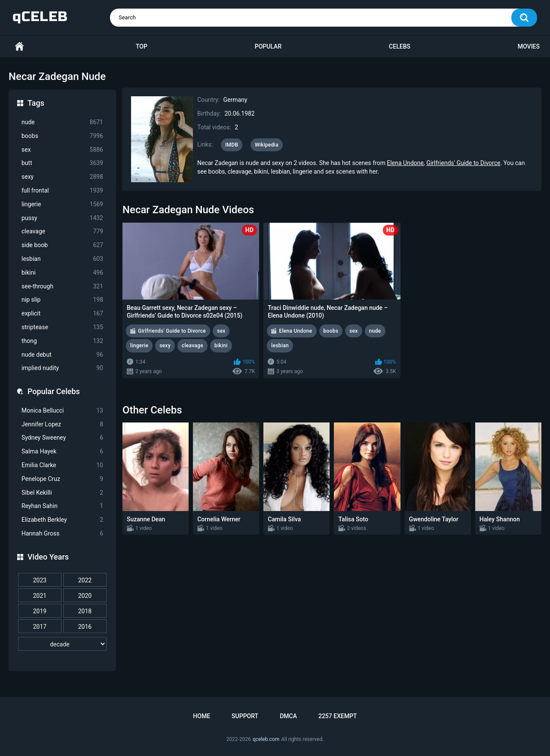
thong (62, 341)
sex (62, 150)
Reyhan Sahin (62, 506)
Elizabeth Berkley (62, 520)
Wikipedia (267, 145)
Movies (529, 46)
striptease (62, 327)
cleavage (62, 231)
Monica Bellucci (62, 411)
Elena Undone (405, 163)
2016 (85, 627)
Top (142, 46)
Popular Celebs (54, 391)
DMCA (288, 716)
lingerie (62, 204)
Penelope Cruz (62, 479)
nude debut (62, 355)
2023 (40, 580)
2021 (40, 596)
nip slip (62, 300)
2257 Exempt (338, 716)
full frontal (62, 191)
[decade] (62, 644)
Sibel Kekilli (62, 493)
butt (62, 163)
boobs (62, 136)
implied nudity (62, 368)
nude (62, 122)
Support (245, 716)
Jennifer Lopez (62, 424)
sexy (62, 177)
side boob (62, 245)
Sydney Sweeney (62, 438)
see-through (62, 286)
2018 (85, 611)
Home (19, 47)
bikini (62, 273)
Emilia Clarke (62, 465)
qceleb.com (266, 739)
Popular (268, 46)
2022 (85, 580)
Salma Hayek (62, 451)
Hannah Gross (62, 534)
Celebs (400, 46)
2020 (85, 596)
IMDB (232, 145)
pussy (62, 218)
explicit (62, 314)
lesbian (62, 259)
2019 (40, 611)
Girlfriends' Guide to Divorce (463, 163)
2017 (40, 627)
